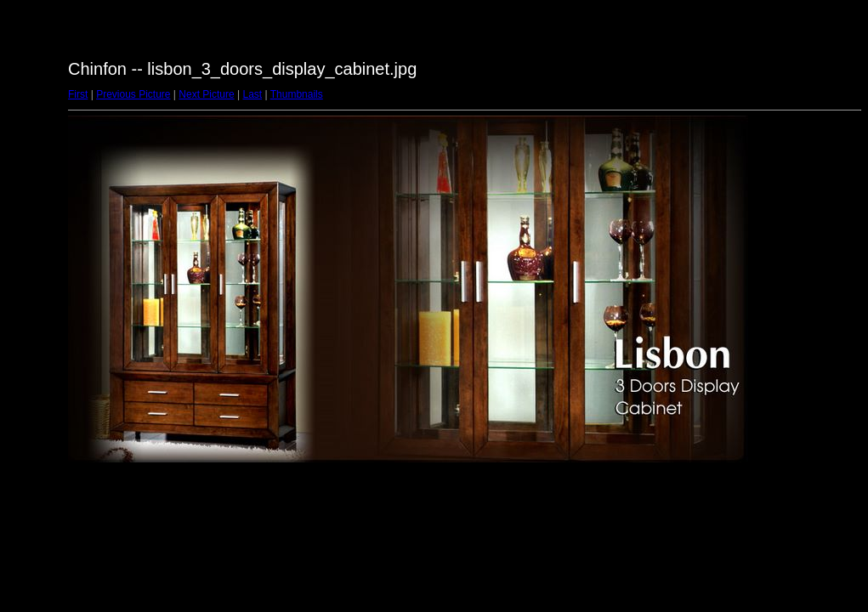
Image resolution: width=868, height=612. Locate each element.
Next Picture (206, 94)
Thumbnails (297, 94)
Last (252, 94)
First (78, 94)
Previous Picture (133, 94)
